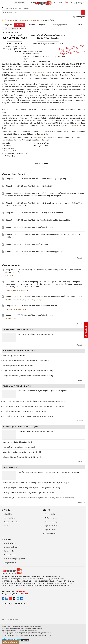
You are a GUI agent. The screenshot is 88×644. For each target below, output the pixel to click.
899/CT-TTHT (38, 137)
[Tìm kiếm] (83, 13)
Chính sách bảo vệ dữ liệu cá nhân (15, 559)
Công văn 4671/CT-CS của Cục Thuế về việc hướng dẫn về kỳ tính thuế (34, 213)
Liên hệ (6, 526)
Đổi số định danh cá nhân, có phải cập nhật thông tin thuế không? (26, 411)
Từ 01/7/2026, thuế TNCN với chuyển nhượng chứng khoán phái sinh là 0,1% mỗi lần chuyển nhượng (38, 498)
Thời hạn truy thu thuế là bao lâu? (15, 356)
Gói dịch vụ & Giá (57, 2)
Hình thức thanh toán (11, 547)
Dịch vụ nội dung (51, 530)
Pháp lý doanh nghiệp (52, 522)
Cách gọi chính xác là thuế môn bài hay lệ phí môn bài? (22, 457)
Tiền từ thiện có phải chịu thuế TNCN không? (19, 366)
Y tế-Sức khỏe (10, 276)
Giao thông (16, 290)
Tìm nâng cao (79, 17)
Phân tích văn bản (51, 518)
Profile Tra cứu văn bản (11, 522)
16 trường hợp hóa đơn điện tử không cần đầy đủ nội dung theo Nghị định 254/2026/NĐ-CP (35, 401)
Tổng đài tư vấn (50, 534)
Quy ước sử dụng (9, 551)
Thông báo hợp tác (10, 563)
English (70, 2)
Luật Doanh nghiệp (22, 635)
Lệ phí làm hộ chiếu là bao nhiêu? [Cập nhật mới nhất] (22, 452)
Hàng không (25, 290)
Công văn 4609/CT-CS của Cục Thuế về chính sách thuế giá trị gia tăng (34, 252)
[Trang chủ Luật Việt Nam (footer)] (43, 571)
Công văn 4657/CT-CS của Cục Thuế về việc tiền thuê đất (29, 186)
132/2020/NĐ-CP (38, 72)
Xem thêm (81, 258)
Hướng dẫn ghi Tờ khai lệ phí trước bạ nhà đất (19, 447)
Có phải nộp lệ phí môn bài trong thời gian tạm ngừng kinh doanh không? (28, 371)
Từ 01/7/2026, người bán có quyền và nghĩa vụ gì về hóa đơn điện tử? (42, 391)
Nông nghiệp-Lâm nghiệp (35, 300)
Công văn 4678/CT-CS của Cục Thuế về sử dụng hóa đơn (29, 244)
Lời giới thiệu (8, 514)
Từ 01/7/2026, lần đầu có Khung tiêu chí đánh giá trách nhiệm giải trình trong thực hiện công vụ (36, 483)
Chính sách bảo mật (10, 555)
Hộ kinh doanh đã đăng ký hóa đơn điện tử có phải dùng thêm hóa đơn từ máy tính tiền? (34, 406)
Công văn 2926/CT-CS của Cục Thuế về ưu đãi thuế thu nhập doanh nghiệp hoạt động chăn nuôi (44, 296)
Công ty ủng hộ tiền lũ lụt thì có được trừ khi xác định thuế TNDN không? (28, 376)
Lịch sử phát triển (9, 518)
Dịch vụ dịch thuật (51, 526)
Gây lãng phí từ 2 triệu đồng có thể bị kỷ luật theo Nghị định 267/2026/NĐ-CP (30, 493)
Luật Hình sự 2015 (45, 635)
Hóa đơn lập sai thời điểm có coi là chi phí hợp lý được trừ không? (26, 361)
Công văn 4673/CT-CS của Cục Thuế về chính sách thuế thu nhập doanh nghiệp (38, 220)
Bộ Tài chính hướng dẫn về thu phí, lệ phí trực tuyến (36, 431)
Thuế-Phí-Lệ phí (11, 300)
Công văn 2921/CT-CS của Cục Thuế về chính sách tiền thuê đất (31, 306)
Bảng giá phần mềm (10, 543)
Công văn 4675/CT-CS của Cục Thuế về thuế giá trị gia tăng (29, 227)
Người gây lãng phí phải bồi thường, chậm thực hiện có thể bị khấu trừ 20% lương (32, 488)
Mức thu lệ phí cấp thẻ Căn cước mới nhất (18, 442)
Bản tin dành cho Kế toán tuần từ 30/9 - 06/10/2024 (35, 334)
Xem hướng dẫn (47, 20)
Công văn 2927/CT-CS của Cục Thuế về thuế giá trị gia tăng (29, 315)
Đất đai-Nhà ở (10, 309)
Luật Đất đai (33, 635)
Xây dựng (9, 290)
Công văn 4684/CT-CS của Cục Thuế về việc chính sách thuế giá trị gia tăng (36, 179)
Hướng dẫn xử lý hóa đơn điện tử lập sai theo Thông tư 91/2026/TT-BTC (28, 416)
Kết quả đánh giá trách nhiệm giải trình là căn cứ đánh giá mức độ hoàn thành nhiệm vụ (48, 472)
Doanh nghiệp (21, 300)
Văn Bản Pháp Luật (8, 635)
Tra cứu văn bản (51, 514)
